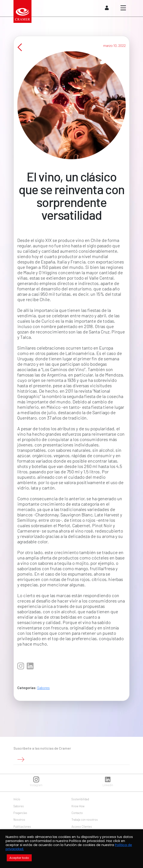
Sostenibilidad (80, 799)
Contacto (77, 813)
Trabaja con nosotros (85, 820)
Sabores (43, 692)
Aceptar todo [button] (19, 858)
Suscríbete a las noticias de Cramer (42, 748)
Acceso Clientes (82, 827)
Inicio (17, 799)
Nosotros (19, 820)
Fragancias (20, 813)
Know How (78, 806)
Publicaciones (22, 827)
